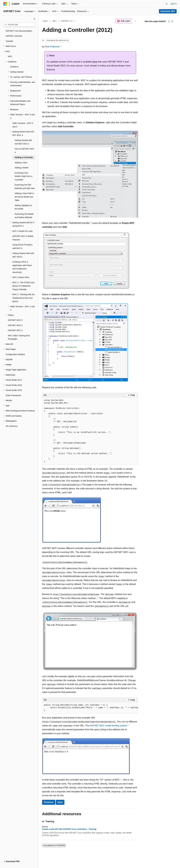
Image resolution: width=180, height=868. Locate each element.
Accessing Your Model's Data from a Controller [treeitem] (23, 176)
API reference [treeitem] (12, 426)
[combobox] (19, 25)
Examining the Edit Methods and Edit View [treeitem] (25, 187)
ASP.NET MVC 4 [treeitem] (15, 325)
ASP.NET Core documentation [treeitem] (19, 31)
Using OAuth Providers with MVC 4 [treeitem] (22, 246)
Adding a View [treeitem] (21, 163)
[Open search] (167, 4)
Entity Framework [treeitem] (13, 395)
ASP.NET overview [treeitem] (14, 36)
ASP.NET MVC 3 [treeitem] (15, 330)
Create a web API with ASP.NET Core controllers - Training (69, 829)
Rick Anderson (52, 47)
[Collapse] (34, 19)
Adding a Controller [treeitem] (24, 157)
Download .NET (168, 11)
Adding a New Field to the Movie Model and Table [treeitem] (24, 197)
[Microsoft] (5, 4)
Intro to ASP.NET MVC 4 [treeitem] (24, 151)
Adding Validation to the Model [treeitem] (23, 207)
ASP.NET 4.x (67, 21)
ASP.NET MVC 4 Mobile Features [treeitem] (23, 238)
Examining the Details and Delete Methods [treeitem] (24, 216)
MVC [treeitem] (10, 56)
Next (60, 802)
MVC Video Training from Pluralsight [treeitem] (19, 337)
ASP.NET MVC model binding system (108, 726)
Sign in (174, 4)
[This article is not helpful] (172, 21)
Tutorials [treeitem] (9, 41)
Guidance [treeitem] (14, 67)
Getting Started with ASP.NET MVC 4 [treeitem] (23, 142)
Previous (49, 802)
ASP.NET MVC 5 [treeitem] (15, 320)
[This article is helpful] (169, 21)
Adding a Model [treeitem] (21, 168)
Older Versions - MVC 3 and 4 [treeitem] (23, 125)
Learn (45, 21)
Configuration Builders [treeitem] (15, 354)
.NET (54, 21)
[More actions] (135, 21)
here (95, 62)
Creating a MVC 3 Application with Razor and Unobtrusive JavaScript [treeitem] (22, 267)
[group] (90, 708)
